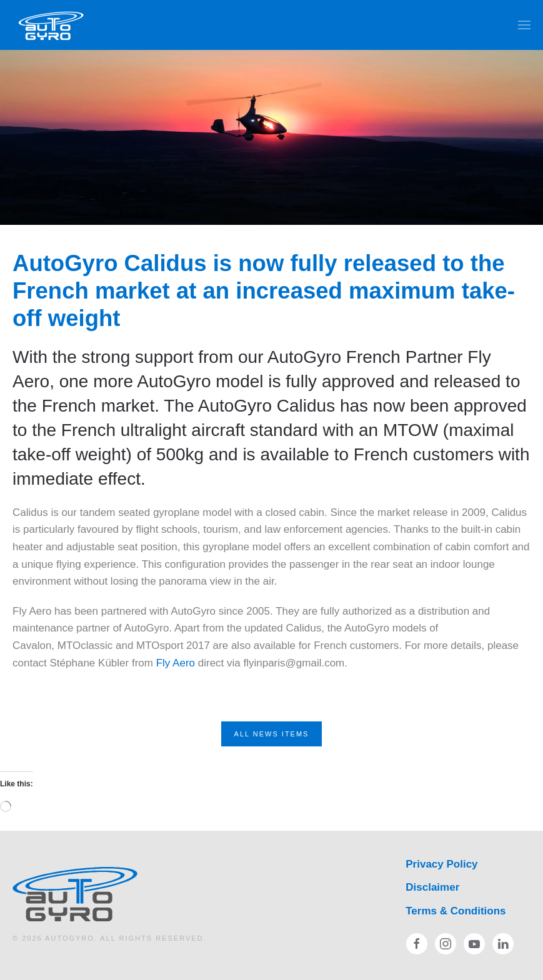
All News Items (272, 734)
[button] (524, 25)
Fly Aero (177, 663)
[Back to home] (52, 25)
